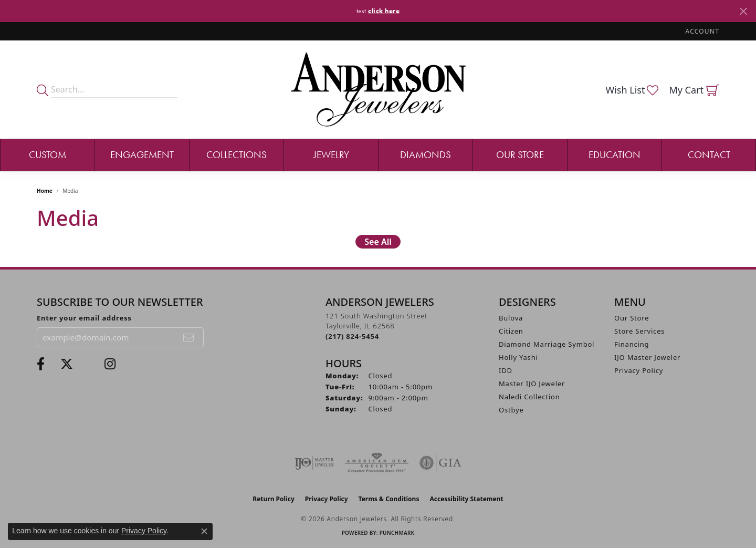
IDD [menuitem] (506, 370)
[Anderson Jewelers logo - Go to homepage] (378, 90)
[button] (701, 31)
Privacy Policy (639, 370)
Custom (48, 155)
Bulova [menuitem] (511, 318)
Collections (237, 155)
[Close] (743, 11)
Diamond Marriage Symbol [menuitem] (547, 344)
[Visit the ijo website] (314, 463)
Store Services (639, 331)
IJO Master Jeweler (647, 357)
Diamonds (426, 155)
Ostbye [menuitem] (511, 410)
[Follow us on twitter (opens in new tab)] (67, 364)
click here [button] (384, 11)
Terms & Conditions (389, 499)
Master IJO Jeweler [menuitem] (532, 384)
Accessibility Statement (466, 499)
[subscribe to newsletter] (189, 337)
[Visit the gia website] (440, 463)
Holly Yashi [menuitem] (518, 357)
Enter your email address (84, 318)
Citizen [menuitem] (511, 331)
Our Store (520, 155)
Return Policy (274, 499)
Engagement (142, 155)
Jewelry (331, 155)
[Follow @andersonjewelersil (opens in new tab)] (110, 364)
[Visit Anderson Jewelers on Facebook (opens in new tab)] (41, 364)
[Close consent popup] (204, 531)
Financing (632, 344)
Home (45, 191)
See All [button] (378, 242)
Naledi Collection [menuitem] (529, 397)
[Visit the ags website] (377, 463)
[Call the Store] (352, 336)
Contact (709, 155)
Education (615, 155)
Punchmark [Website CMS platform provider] (397, 533)
